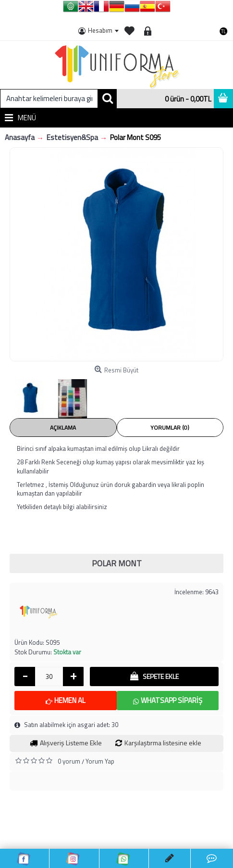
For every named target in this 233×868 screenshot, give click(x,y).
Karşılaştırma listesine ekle (163, 743)
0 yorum (69, 761)
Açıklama (63, 428)
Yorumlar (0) (170, 428)
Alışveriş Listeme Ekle (71, 743)
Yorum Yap (100, 761)
